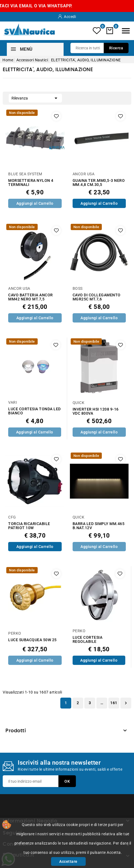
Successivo (126, 703)
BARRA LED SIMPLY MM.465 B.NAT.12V (99, 526)
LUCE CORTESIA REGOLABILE (88, 640)
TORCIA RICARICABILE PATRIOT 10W (29, 526)
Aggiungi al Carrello (35, 203)
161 (114, 703)
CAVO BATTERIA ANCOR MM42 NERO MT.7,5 (31, 297)
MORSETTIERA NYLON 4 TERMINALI (31, 183)
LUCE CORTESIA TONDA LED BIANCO (35, 411)
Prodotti (16, 731)
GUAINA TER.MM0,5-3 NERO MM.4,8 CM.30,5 (99, 183)
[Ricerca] (99, 48)
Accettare (68, 861)
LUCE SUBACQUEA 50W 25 (32, 640)
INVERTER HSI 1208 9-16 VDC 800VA (96, 411)
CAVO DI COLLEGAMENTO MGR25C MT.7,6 (97, 297)
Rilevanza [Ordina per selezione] (35, 98)
